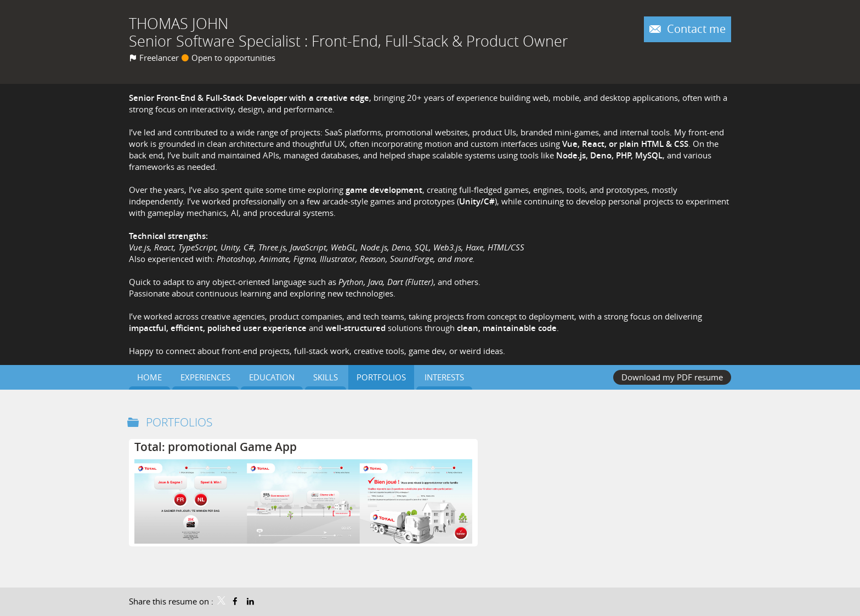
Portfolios (179, 422)
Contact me (695, 29)
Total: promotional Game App (216, 447)
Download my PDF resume (672, 377)
